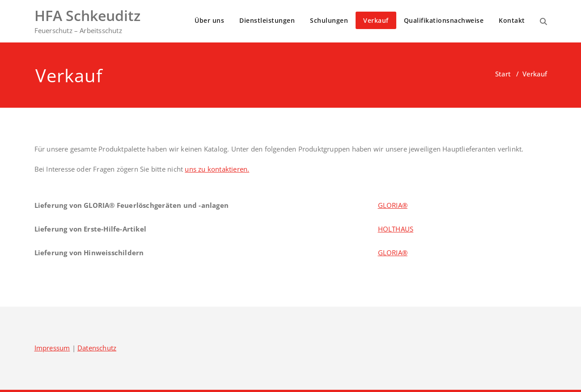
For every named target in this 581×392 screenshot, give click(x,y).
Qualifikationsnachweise (444, 20)
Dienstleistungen (267, 20)
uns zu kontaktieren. (217, 169)
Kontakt (512, 20)
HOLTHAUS (396, 229)
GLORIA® (393, 205)
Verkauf (376, 20)
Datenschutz (97, 348)
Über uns (209, 20)
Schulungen (329, 20)
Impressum (52, 348)
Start (503, 74)
